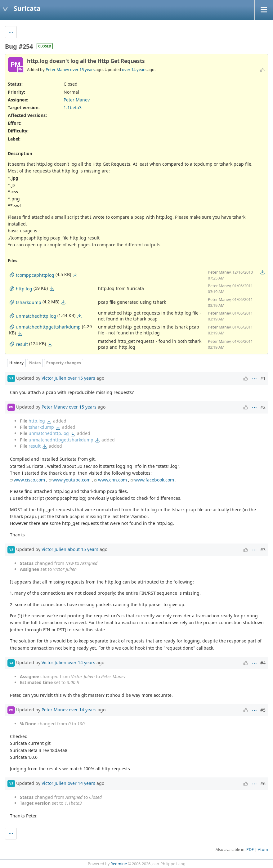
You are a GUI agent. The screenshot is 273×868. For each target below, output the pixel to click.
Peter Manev (57, 69)
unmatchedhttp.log (49, 433)
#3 (263, 550)
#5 (263, 710)
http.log (37, 421)
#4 (263, 663)
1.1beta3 (73, 107)
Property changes (64, 363)
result (35, 446)
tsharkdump (41, 427)
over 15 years (82, 69)
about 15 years (83, 549)
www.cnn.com (112, 480)
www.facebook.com (154, 480)
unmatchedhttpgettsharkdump (61, 440)
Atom (263, 850)
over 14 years (134, 69)
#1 (263, 378)
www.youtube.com (72, 480)
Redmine (119, 864)
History (16, 363)
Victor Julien (54, 378)
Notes (35, 363)
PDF (250, 850)
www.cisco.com (29, 480)
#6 (263, 783)
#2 (263, 407)
